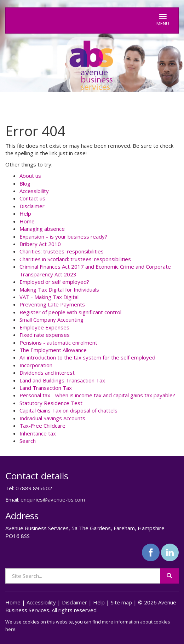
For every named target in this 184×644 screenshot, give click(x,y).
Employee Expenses (44, 327)
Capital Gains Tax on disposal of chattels (68, 410)
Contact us (32, 198)
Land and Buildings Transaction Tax (62, 380)
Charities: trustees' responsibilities (62, 251)
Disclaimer (32, 206)
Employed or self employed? (54, 282)
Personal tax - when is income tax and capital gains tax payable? (97, 395)
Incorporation (36, 365)
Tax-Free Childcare (42, 426)
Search (28, 441)
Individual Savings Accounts (52, 418)
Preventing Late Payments (52, 304)
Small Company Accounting (51, 320)
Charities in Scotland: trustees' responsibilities (75, 259)
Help (25, 213)
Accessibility (34, 191)
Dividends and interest (47, 373)
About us (30, 176)
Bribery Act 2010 (40, 244)
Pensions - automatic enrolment (58, 343)
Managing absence (42, 229)
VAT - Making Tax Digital (49, 297)
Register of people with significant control (70, 312)
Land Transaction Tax (46, 388)
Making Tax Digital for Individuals (59, 289)
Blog (25, 183)
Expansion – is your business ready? (63, 236)
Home (27, 221)
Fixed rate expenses (45, 335)
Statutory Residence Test (51, 403)
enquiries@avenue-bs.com (53, 499)
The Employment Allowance (53, 350)
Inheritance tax (38, 433)
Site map (121, 602)
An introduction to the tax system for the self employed (87, 357)
